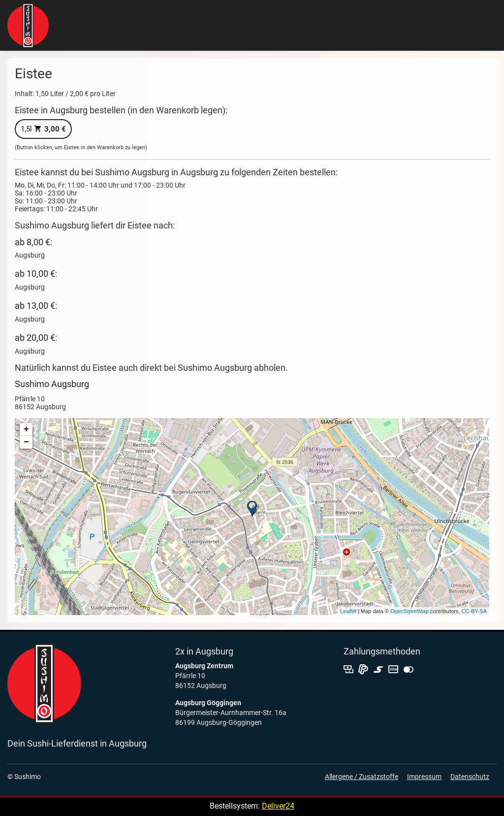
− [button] (26, 442)
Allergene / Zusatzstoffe (362, 777)
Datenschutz (470, 777)
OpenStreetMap (409, 611)
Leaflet (348, 611)
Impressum (424, 777)
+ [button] (26, 429)
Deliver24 (278, 806)
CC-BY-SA (474, 611)
